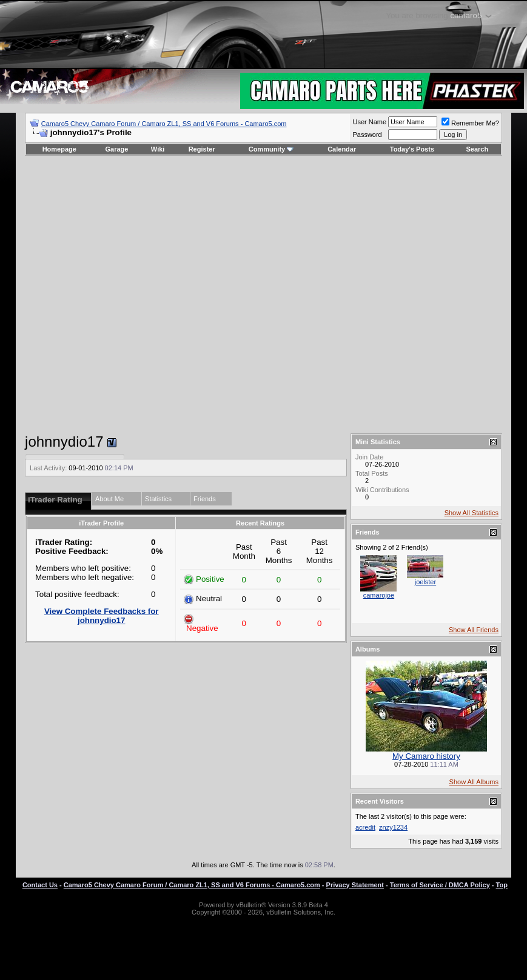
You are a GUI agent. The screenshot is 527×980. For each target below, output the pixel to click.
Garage (117, 149)
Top (502, 885)
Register (202, 149)
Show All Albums (474, 782)
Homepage (59, 149)
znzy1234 (393, 827)
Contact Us (40, 885)
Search (478, 149)
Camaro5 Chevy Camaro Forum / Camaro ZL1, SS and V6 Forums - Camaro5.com (164, 124)
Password (367, 135)
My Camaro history (426, 756)
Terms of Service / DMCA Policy (440, 885)
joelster (425, 582)
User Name (369, 122)
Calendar (342, 149)
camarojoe (379, 595)
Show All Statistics (472, 513)
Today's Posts (412, 149)
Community (271, 149)
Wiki (158, 149)
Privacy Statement (355, 885)
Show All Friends (474, 630)
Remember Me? (470, 123)
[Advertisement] (255, 295)
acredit (365, 827)
